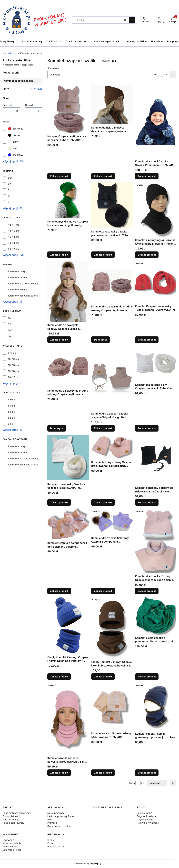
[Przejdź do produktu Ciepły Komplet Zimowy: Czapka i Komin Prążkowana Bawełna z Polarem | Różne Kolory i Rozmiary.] (112, 628)
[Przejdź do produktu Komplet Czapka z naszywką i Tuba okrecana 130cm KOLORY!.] (156, 282)
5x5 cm (12, 353)
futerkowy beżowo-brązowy (23, 458)
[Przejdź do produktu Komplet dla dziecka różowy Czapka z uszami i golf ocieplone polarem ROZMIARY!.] (156, 541)
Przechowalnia (10, 846)
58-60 (11, 418)
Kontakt (51, 843)
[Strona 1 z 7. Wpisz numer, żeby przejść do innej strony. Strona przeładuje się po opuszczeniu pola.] (161, 75)
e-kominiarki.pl (10, 53)
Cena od (7, 105)
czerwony (16, 129)
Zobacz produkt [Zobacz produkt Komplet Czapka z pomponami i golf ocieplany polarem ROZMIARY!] (59, 591)
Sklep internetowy (86, 864)
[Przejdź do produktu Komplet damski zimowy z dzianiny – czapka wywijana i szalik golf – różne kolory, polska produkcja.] (112, 105)
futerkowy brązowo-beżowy (23, 283)
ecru (13, 148)
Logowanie (8, 840)
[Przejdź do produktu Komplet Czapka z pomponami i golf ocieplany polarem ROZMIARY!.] (68, 524)
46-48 (11, 400)
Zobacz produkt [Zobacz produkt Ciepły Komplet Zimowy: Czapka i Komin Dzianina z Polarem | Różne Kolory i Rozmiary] (59, 677)
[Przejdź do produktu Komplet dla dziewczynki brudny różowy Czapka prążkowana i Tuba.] (112, 282)
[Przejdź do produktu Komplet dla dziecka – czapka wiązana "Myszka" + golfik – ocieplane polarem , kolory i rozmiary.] (112, 378)
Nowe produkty (56, 813)
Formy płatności (11, 816)
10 (9, 318)
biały (13, 142)
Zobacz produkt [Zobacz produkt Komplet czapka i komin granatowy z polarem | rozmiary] (147, 772)
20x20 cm (14, 377)
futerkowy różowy (18, 290)
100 (10, 330)
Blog (50, 819)
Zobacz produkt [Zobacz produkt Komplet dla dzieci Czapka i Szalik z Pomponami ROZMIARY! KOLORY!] (147, 176)
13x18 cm (13, 371)
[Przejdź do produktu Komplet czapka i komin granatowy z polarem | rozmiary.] (156, 706)
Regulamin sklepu (146, 816)
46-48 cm (13, 237)
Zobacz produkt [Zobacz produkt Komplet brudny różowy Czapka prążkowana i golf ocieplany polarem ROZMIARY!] (103, 502)
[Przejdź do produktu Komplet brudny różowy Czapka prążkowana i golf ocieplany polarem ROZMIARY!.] (112, 447)
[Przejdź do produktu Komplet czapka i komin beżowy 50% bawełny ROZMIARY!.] (112, 706)
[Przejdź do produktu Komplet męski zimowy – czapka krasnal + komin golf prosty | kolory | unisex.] (68, 200)
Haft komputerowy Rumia (61, 816)
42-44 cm (13, 225)
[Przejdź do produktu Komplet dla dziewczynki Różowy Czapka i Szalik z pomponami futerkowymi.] (68, 291)
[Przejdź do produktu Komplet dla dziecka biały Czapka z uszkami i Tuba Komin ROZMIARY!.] (156, 364)
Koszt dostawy (10, 819)
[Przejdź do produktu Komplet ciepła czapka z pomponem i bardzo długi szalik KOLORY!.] (156, 616)
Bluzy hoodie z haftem (59, 826)
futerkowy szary (17, 271)
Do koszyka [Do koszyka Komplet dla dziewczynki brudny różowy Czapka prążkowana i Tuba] (101, 340)
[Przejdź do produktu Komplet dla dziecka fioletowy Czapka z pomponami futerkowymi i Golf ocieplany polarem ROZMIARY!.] (112, 522)
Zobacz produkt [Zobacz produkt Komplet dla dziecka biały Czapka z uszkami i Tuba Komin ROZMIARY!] (147, 428)
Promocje (52, 823)
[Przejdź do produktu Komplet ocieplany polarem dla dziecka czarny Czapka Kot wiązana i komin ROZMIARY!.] (156, 459)
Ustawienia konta (12, 850)
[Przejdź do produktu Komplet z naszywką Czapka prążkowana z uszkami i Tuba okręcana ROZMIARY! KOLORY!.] (112, 205)
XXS (10, 178)
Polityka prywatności (148, 823)
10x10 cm (13, 359)
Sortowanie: (54, 68)
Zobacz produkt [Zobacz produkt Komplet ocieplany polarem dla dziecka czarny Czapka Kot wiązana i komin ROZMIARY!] (147, 502)
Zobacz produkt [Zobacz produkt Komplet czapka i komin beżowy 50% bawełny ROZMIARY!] (103, 772)
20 (9, 336)
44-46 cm (13, 231)
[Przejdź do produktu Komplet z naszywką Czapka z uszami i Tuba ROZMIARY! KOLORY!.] (68, 458)
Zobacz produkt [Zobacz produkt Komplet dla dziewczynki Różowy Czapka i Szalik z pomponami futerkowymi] (59, 340)
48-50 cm (13, 243)
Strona (154, 75)
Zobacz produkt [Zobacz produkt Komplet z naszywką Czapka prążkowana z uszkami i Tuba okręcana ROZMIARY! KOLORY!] (103, 255)
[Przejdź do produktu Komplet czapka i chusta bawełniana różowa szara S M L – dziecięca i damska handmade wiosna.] (68, 719)
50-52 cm (13, 249)
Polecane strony (56, 846)
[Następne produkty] (157, 783)
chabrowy (16, 155)
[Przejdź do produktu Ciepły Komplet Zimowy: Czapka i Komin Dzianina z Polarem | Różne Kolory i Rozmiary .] (68, 625)
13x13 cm (13, 365)
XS (10, 184)
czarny (14, 135)
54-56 (11, 412)
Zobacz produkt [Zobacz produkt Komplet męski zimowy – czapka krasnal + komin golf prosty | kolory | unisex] (59, 255)
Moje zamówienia (12, 843)
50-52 (11, 406)
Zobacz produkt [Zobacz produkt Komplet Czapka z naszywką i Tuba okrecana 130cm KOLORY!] (147, 340)
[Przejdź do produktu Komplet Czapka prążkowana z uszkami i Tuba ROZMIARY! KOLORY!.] (68, 109)
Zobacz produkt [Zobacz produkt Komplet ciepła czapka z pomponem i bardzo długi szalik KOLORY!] (147, 677)
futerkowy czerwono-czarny (23, 296)
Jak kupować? (145, 813)
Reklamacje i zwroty (13, 823)
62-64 (11, 424)
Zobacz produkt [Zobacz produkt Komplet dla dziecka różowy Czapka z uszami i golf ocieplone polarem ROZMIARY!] (147, 591)
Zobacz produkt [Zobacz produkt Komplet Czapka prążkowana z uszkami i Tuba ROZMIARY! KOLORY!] (59, 176)
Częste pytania (145, 819)
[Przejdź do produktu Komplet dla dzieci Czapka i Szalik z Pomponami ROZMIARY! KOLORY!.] (156, 121)
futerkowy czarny (17, 277)
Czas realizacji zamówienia (17, 813)
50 (10, 324)
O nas (50, 840)
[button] (132, 20)
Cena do (30, 105)
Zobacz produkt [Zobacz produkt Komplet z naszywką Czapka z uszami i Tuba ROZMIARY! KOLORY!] (59, 502)
